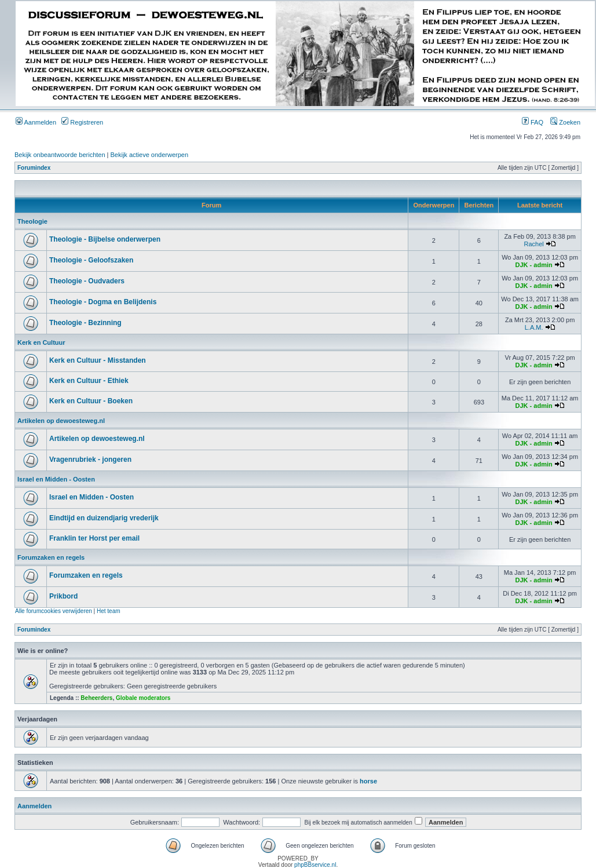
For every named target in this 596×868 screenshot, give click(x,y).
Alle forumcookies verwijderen (54, 611)
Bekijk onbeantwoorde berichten (60, 155)
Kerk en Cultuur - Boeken (91, 401)
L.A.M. (534, 327)
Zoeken (565, 122)
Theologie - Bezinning (85, 323)
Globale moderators (143, 698)
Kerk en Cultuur (41, 342)
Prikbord (63, 596)
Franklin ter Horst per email (94, 538)
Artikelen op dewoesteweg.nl (61, 421)
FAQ (533, 122)
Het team (109, 611)
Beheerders (96, 698)
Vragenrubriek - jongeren (90, 459)
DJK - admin (534, 265)
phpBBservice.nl (315, 865)
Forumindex (34, 168)
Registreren (82, 122)
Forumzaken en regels (51, 557)
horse (368, 781)
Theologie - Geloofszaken (91, 260)
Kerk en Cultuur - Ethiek (89, 381)
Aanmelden (36, 122)
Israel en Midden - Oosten (56, 479)
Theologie (32, 221)
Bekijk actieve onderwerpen (150, 155)
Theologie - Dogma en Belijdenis (103, 302)
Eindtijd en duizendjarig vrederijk (104, 518)
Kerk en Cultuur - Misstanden (98, 360)
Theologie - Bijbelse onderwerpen (105, 239)
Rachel (533, 244)
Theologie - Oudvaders (87, 281)
